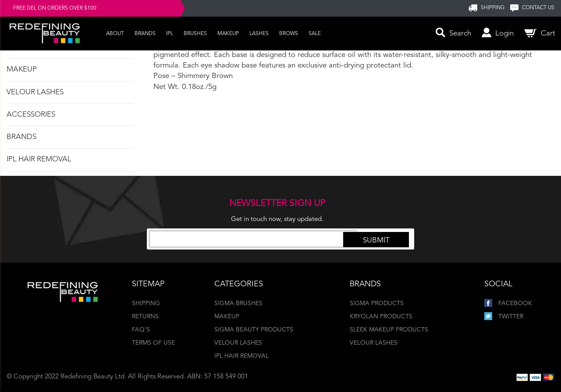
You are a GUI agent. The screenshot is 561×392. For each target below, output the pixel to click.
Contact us (538, 8)
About (115, 34)
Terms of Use (153, 343)
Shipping (146, 303)
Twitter (504, 317)
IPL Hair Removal (39, 159)
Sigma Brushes (238, 303)
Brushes (195, 34)
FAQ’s (141, 330)
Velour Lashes (35, 92)
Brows (289, 34)
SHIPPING (493, 8)
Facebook (508, 303)
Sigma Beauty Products (254, 330)
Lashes (259, 34)
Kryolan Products (381, 317)
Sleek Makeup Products (389, 330)
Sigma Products (377, 303)
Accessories (31, 115)
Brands (145, 34)
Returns (145, 317)
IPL (170, 34)
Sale (315, 34)
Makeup (228, 34)
